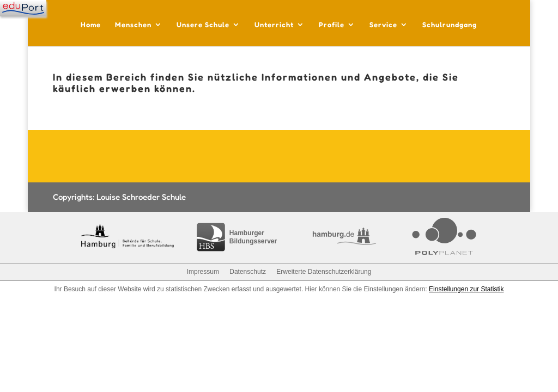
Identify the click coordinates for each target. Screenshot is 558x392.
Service (383, 25)
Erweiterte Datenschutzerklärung (324, 272)
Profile (332, 25)
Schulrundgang (450, 25)
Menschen (133, 25)
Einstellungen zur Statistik (466, 289)
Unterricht (274, 25)
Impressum (203, 272)
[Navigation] (23, 8)
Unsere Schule (203, 25)
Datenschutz (248, 272)
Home (91, 25)
